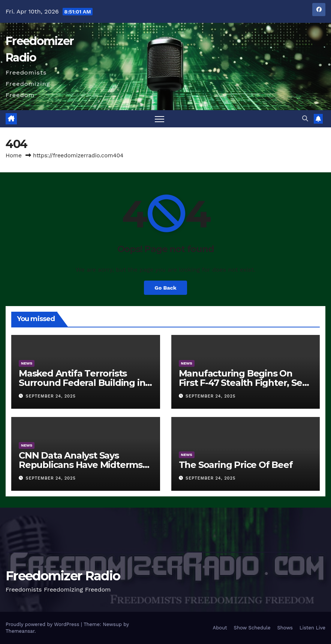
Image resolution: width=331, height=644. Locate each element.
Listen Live (312, 628)
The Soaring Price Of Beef (236, 465)
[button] (305, 119)
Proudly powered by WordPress (43, 624)
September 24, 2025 (51, 396)
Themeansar (20, 631)
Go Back (165, 288)
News (27, 363)
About (220, 628)
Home (14, 155)
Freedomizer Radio (63, 576)
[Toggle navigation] (160, 119)
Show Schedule (252, 628)
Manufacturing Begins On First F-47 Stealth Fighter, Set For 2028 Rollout (242, 383)
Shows (285, 628)
